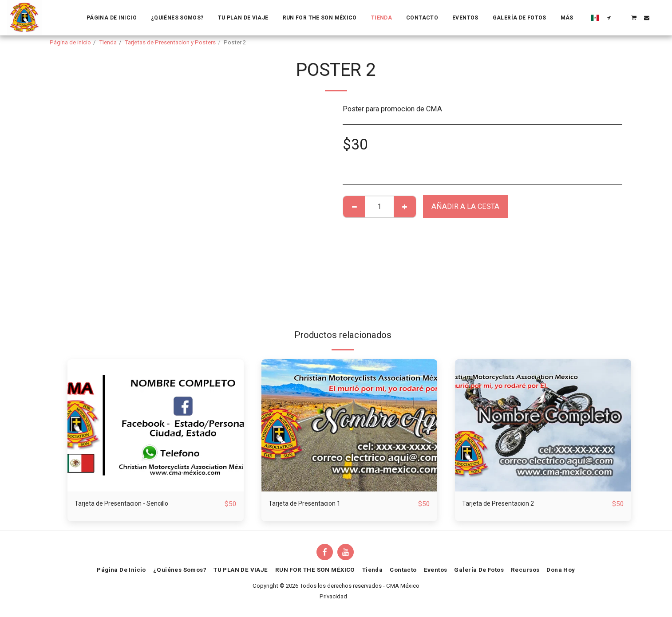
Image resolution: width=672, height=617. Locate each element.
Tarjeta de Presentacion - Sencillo (127, 504)
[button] (609, 18)
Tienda (108, 42)
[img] (156, 425)
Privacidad (333, 597)
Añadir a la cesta (465, 206)
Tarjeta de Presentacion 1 (308, 504)
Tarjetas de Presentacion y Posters (170, 42)
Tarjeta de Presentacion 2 (502, 504)
